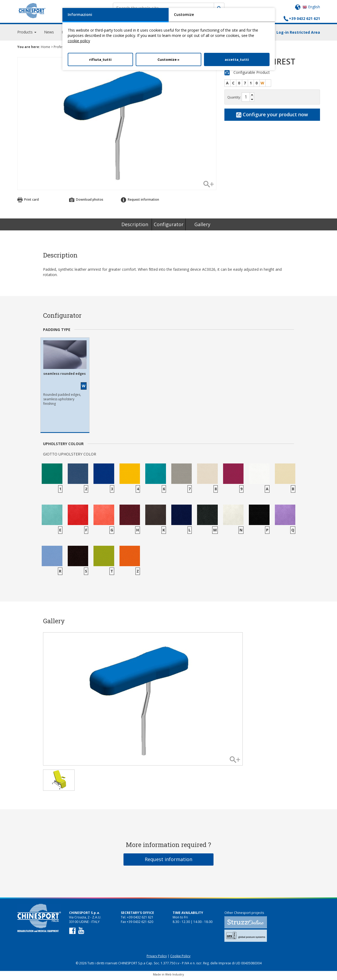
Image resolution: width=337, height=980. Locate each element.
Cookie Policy (180, 958)
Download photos (86, 202)
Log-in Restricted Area (298, 35)
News (49, 34)
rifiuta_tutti (100, 59)
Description (135, 227)
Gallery (202, 227)
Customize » (168, 59)
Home (46, 49)
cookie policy (79, 41)
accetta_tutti (237, 59)
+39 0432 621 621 (304, 18)
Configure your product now (272, 117)
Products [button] (27, 34)
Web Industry (175, 977)
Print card (28, 202)
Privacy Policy (157, 958)
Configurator (169, 227)
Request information (140, 202)
